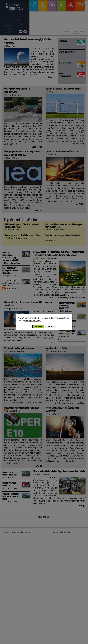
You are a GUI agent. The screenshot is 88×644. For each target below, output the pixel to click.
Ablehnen (50, 326)
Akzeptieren (38, 326)
